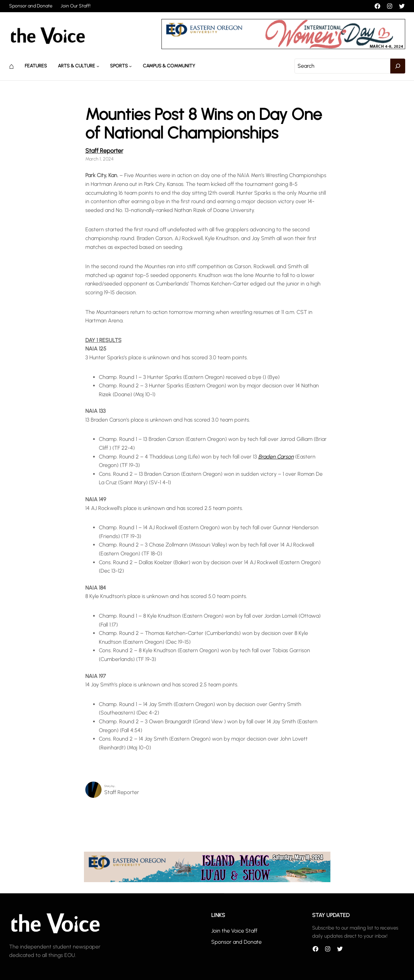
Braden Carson (276, 457)
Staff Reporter (104, 151)
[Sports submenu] (130, 66)
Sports (119, 66)
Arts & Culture (77, 66)
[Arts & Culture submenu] (98, 66)
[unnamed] (283, 47)
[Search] (398, 66)
